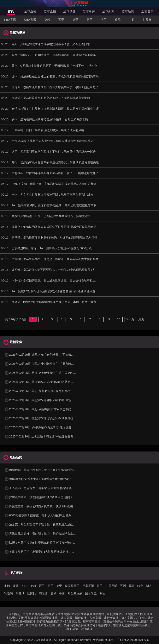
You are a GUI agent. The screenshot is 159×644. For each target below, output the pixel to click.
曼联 (131, 586)
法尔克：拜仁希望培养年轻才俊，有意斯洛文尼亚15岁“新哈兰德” (48, 524)
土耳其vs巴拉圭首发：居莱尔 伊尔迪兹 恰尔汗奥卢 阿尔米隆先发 (48, 488)
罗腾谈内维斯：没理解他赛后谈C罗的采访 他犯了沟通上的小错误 (49, 497)
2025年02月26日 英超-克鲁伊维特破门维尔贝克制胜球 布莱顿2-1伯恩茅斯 (54, 373)
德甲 (75, 20)
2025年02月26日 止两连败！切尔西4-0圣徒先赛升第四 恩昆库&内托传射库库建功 (59, 436)
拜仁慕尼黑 (75, 593)
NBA (25, 586)
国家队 (32, 593)
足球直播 (30, 11)
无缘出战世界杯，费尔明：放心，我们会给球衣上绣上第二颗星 (47, 533)
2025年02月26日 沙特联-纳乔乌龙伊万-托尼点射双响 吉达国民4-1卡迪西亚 (55, 427)
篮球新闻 (128, 11)
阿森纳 (20, 593)
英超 (47, 20)
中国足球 (111, 586)
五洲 (123, 586)
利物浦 (8, 593)
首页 (11, 11)
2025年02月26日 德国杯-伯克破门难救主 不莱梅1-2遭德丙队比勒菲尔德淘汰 (56, 355)
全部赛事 (147, 11)
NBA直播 (10, 20)
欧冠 (118, 20)
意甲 (89, 20)
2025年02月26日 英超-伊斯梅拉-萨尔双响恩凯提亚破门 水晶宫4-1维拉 (52, 409)
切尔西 (43, 593)
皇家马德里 (72, 586)
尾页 (141, 319)
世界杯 (147, 20)
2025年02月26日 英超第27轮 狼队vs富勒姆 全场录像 (41, 400)
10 (119, 319)
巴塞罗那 (88, 586)
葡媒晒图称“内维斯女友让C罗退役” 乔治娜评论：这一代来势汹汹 (48, 479)
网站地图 (98, 640)
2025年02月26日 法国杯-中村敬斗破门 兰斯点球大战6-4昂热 (45, 364)
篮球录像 (89, 11)
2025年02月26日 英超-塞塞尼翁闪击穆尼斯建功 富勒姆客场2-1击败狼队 (53, 391)
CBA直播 (30, 20)
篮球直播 (50, 11)
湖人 (149, 586)
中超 (132, 20)
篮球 (16, 586)
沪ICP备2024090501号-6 (133, 640)
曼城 (53, 593)
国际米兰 (91, 593)
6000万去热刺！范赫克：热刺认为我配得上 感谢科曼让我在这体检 (49, 515)
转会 (140, 586)
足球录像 (69, 11)
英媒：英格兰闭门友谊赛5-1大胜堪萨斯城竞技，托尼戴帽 (43, 552)
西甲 (61, 20)
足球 (7, 586)
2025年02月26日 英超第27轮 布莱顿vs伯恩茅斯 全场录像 (43, 382)
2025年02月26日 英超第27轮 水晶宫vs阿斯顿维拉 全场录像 (45, 418)
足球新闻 (108, 11)
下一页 (130, 319)
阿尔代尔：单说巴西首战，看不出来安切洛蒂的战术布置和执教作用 (50, 470)
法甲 (104, 20)
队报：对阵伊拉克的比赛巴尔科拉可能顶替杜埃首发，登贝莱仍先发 (50, 543)
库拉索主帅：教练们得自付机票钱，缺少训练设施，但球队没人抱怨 (50, 506)
